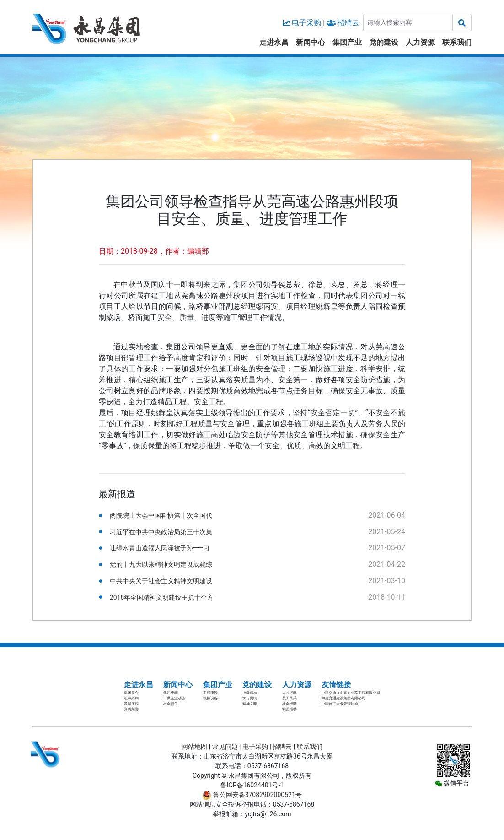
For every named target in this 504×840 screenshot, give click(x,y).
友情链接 (336, 685)
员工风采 (290, 698)
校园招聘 (290, 709)
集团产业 (347, 42)
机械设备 (210, 698)
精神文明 (250, 704)
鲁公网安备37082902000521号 (252, 795)
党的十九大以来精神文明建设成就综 (161, 564)
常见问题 (225, 747)
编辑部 (198, 251)
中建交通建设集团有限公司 (343, 698)
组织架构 (131, 698)
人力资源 (420, 42)
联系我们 (457, 42)
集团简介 (131, 693)
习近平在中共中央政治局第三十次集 (161, 532)
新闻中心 (311, 42)
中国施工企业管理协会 (340, 704)
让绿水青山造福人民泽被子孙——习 (160, 548)
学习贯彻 (250, 698)
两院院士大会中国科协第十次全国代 (161, 515)
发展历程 (131, 704)
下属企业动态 (174, 698)
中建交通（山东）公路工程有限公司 (351, 693)
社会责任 (171, 704)
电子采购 (306, 23)
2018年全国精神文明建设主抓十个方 (162, 597)
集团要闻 (171, 693)
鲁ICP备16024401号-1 (252, 785)
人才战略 (290, 693)
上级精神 (250, 693)
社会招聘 (290, 704)
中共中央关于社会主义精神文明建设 (161, 581)
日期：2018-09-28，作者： (143, 251)
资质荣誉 (131, 709)
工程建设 (210, 693)
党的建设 (384, 42)
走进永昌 (274, 42)
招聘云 (349, 23)
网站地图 (194, 747)
